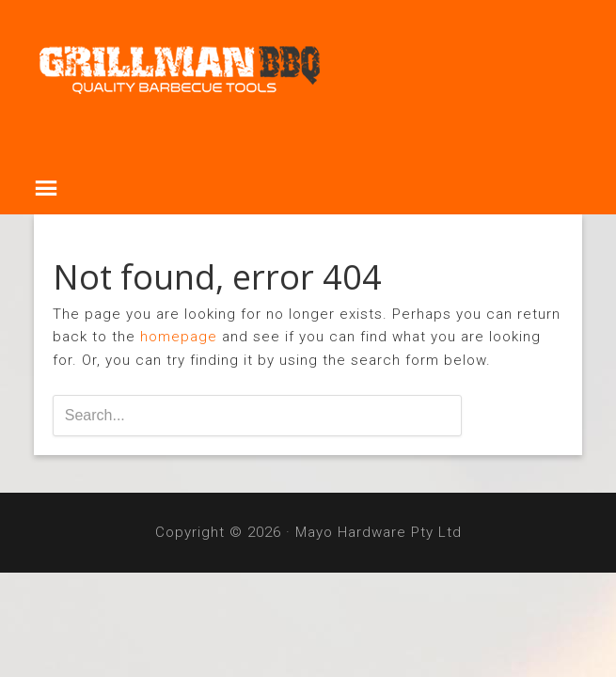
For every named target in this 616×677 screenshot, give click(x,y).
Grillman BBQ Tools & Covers (308, 77)
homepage (179, 337)
